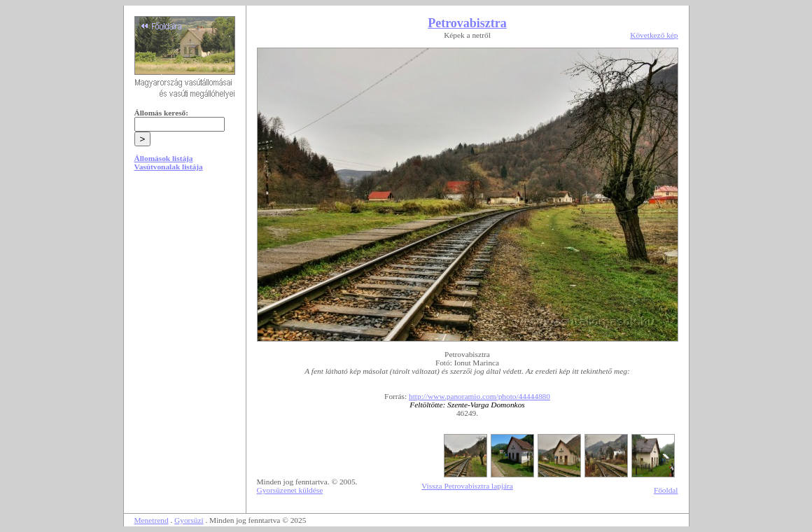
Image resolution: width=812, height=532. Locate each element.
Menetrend (152, 520)
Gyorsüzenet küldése (290, 490)
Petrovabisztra (467, 23)
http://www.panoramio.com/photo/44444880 (479, 396)
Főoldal (666, 490)
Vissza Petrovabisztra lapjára (467, 486)
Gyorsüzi (189, 520)
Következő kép (654, 35)
